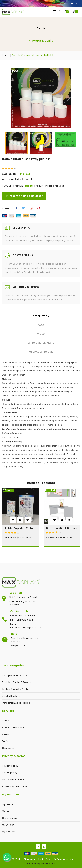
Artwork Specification (15, 786)
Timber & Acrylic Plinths (16, 689)
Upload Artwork (41, 352)
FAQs (41, 325)
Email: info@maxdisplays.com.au (26, 626)
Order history (10, 818)
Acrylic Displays (11, 696)
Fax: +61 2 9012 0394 (22, 620)
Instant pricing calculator (24, 196)
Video (41, 334)
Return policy (10, 773)
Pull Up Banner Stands (15, 675)
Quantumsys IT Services (41, 863)
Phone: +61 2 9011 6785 (23, 616)
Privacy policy (10, 766)
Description (41, 316)
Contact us (8, 748)
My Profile (8, 804)
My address (9, 832)
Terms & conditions (13, 780)
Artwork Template (41, 343)
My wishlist (8, 825)
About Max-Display (13, 727)
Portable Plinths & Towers (17, 682)
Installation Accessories (16, 703)
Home (41, 27)
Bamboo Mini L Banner (62, 528)
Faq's (5, 741)
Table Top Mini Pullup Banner (20, 528)
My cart (6, 811)
